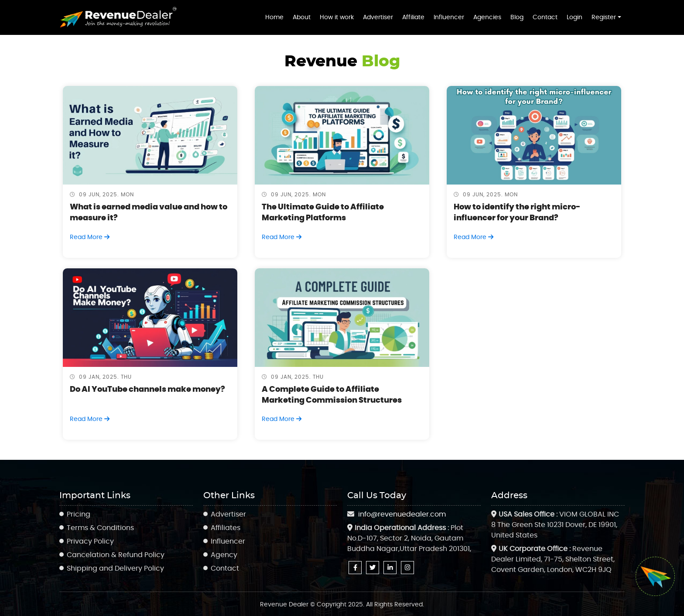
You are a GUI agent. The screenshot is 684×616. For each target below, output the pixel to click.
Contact (545, 17)
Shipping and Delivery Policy (115, 568)
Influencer (449, 17)
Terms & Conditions (100, 528)
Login (575, 17)
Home (274, 17)
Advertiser (378, 17)
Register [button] (604, 17)
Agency (224, 555)
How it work (337, 17)
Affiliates (226, 528)
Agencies (487, 17)
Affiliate (413, 17)
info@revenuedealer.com (402, 514)
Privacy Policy (90, 541)
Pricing (79, 514)
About (302, 17)
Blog (517, 17)
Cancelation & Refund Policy (116, 555)
